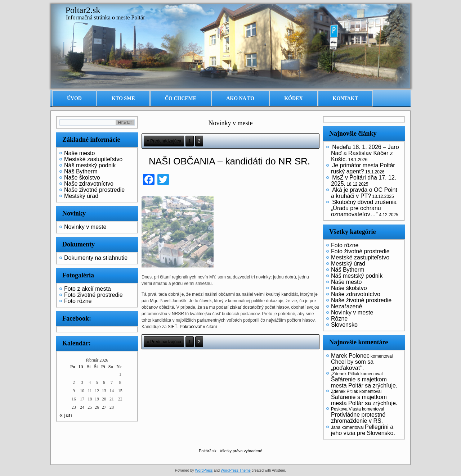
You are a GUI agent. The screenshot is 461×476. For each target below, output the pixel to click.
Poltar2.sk (83, 10)
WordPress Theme (236, 470)
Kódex (293, 98)
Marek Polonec (350, 356)
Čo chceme (181, 98)
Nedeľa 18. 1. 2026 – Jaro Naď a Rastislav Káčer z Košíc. (365, 153)
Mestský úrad (81, 196)
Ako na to (240, 98)
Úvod (74, 98)
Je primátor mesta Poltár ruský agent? (363, 168)
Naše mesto (79, 153)
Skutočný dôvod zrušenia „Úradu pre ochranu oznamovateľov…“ (364, 208)
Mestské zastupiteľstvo (93, 159)
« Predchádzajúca (164, 141)
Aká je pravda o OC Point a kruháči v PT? (364, 193)
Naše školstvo (82, 178)
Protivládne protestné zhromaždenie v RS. (358, 418)
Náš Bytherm (81, 171)
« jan (66, 415)
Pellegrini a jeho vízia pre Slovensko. (363, 430)
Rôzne (339, 319)
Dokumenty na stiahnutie (96, 258)
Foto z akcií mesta (88, 289)
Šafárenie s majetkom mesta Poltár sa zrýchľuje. (364, 382)
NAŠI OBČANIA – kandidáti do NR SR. (229, 161)
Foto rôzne (78, 301)
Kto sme (123, 98)
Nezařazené (346, 306)
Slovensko (344, 325)
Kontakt (346, 98)
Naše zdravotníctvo (89, 184)
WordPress (204, 470)
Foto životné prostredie (93, 295)
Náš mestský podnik (90, 165)
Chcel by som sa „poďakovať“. (352, 365)
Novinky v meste (85, 227)
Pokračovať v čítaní (201, 327)
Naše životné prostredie (94, 190)
